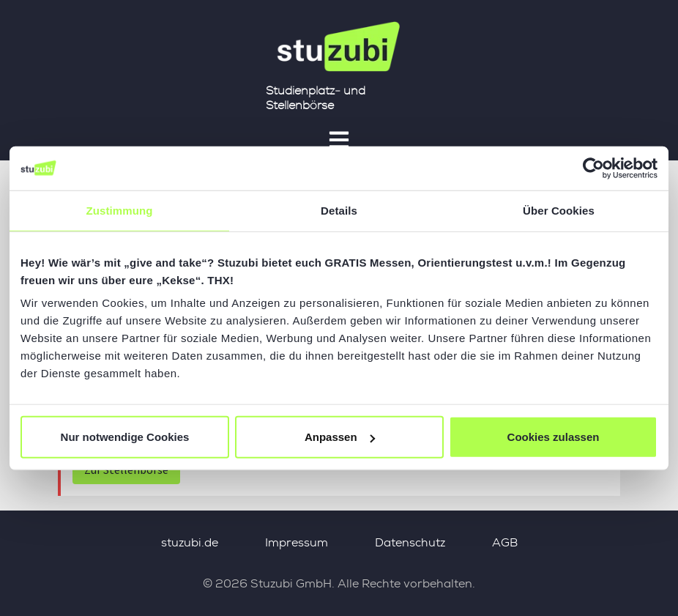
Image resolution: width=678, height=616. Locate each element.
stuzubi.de (190, 542)
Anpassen (340, 437)
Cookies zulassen (554, 437)
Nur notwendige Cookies (125, 437)
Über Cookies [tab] (559, 210)
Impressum (297, 542)
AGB (505, 542)
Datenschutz (410, 542)
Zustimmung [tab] (120, 210)
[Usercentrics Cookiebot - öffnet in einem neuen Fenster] (593, 168)
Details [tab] (339, 210)
